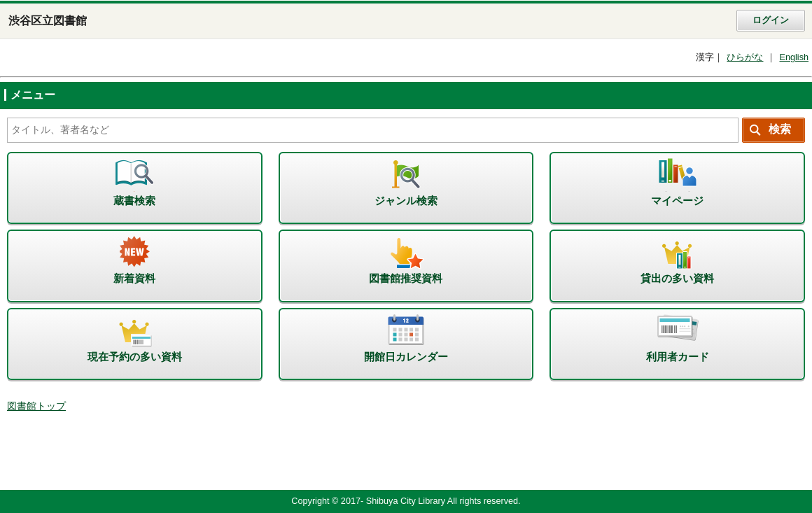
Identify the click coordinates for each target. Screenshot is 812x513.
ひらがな (745, 57)
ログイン (771, 20)
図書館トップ (36, 406)
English (794, 57)
